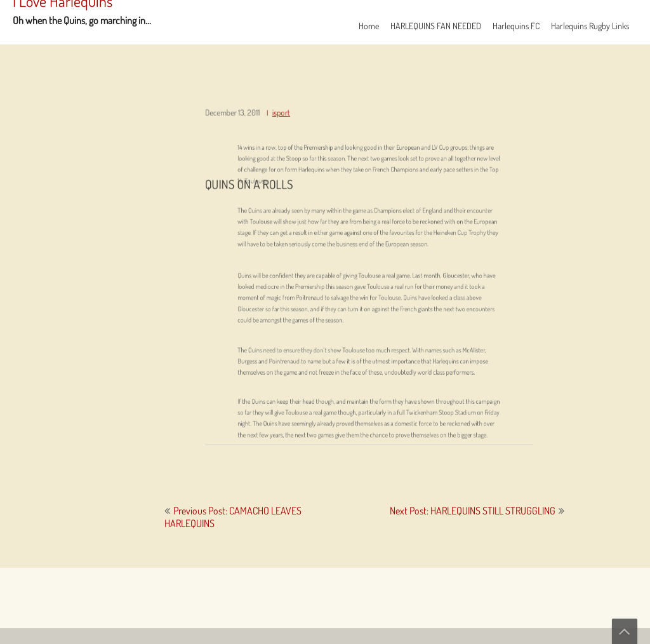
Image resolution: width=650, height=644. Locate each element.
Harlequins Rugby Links (590, 26)
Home (369, 26)
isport (286, 122)
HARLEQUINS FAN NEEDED (436, 26)
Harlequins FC (516, 26)
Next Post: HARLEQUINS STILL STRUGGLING (473, 511)
